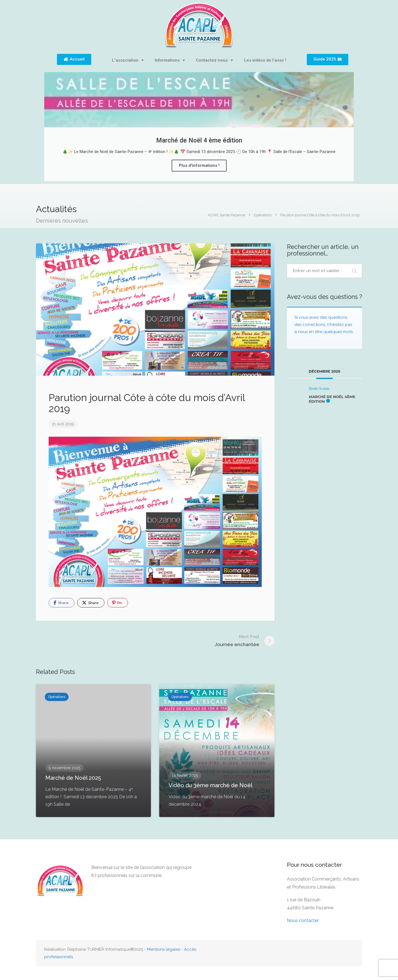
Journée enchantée (237, 640)
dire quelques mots (334, 332)
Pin (117, 603)
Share (61, 603)
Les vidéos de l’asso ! (265, 60)
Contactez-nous (214, 60)
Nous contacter (303, 920)
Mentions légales (164, 949)
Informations (170, 60)
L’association (128, 60)
